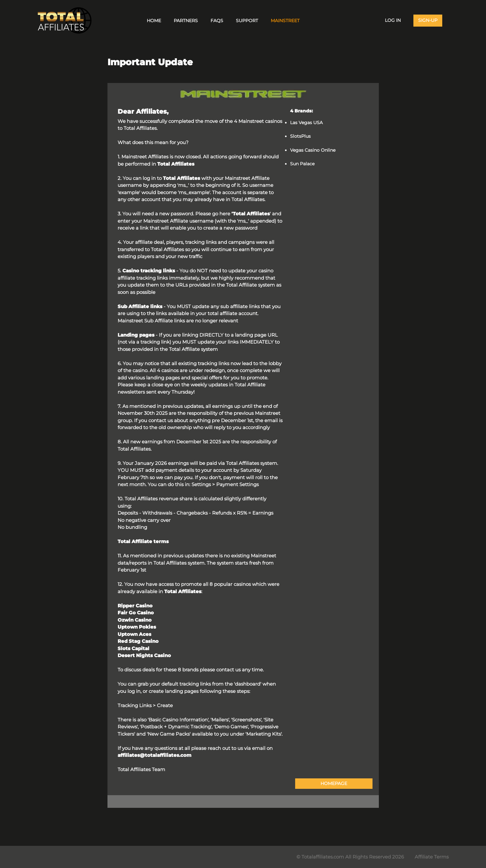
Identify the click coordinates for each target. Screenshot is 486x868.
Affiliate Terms (432, 857)
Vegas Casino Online (313, 150)
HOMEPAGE (334, 783)
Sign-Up (428, 20)
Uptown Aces (134, 634)
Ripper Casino (135, 606)
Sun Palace (302, 164)
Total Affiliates (176, 164)
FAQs (217, 21)
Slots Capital (133, 648)
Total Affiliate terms (143, 541)
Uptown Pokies (137, 627)
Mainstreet (285, 21)
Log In (393, 20)
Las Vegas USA (306, 123)
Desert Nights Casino (144, 655)
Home (154, 21)
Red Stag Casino (138, 641)
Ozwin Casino (135, 620)
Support (247, 21)
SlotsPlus (300, 136)
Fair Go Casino (136, 613)
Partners (186, 21)
